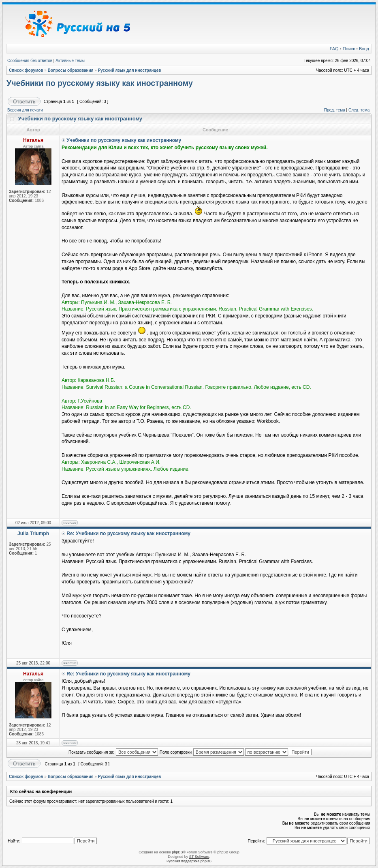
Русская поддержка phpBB (189, 861)
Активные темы (70, 61)
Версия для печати (25, 110)
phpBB (177, 852)
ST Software (199, 857)
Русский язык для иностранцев (130, 70)
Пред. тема (335, 110)
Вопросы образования (71, 70)
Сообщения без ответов (30, 61)
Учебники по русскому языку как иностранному (100, 83)
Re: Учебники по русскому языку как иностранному (128, 534)
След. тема (359, 110)
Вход (364, 49)
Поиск (349, 49)
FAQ (334, 49)
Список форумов (26, 70)
